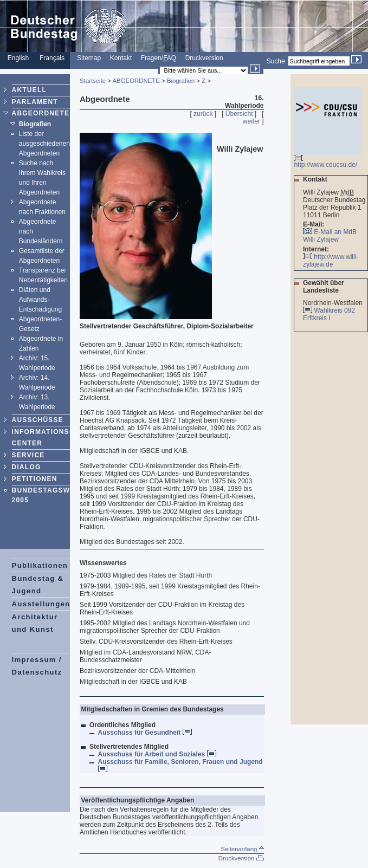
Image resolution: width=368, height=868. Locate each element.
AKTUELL (29, 90)
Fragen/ (159, 58)
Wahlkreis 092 (334, 310)
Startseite (93, 81)
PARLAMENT (35, 102)
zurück (203, 114)
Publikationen (40, 565)
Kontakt (121, 58)
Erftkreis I (318, 318)
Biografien (35, 124)
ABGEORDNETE (41, 113)
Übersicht (239, 114)
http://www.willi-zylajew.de (331, 261)
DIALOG (27, 467)
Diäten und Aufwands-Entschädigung (40, 300)
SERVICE (28, 455)
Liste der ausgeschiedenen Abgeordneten (44, 144)
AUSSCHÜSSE (38, 420)
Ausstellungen (41, 604)
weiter (251, 121)
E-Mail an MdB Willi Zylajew (330, 236)
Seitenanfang (242, 849)
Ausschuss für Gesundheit (145, 733)
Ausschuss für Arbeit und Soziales (157, 754)
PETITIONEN (35, 479)
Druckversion (204, 58)
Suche (276, 61)
